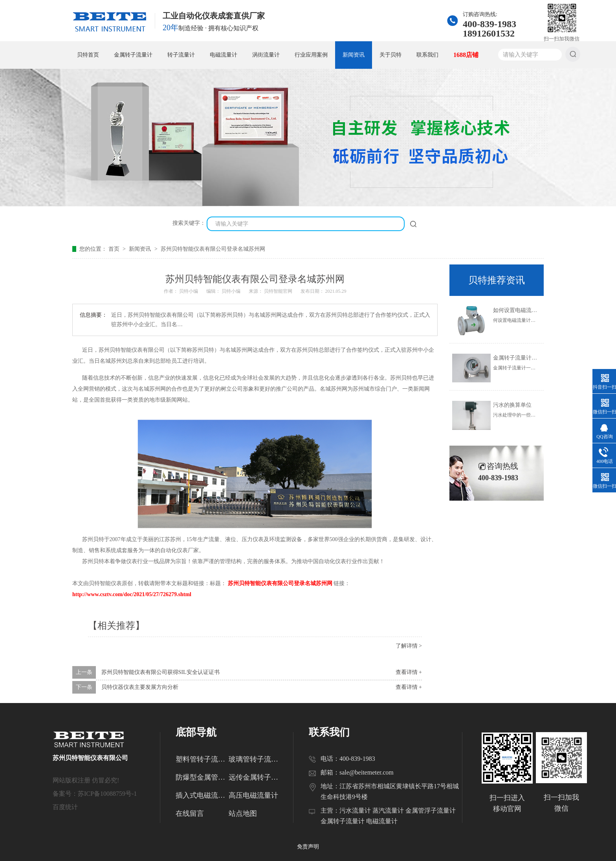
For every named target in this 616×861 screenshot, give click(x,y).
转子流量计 (181, 55)
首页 (115, 249)
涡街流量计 (266, 55)
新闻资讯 (354, 55)
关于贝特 (390, 55)
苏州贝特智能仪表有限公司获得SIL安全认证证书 (160, 672)
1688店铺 (466, 55)
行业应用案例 (311, 55)
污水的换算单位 (512, 405)
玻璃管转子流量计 (255, 759)
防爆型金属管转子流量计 (202, 777)
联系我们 (427, 55)
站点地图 (243, 813)
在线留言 (190, 813)
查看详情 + (409, 672)
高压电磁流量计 (253, 795)
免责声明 (308, 847)
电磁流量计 (224, 55)
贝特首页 (88, 55)
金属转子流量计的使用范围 (526, 358)
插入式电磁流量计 (202, 795)
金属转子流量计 (133, 55)
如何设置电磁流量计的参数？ (529, 310)
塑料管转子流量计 (202, 759)
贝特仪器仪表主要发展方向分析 (140, 687)
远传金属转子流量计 (255, 777)
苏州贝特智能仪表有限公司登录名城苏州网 (213, 249)
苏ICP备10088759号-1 (107, 794)
